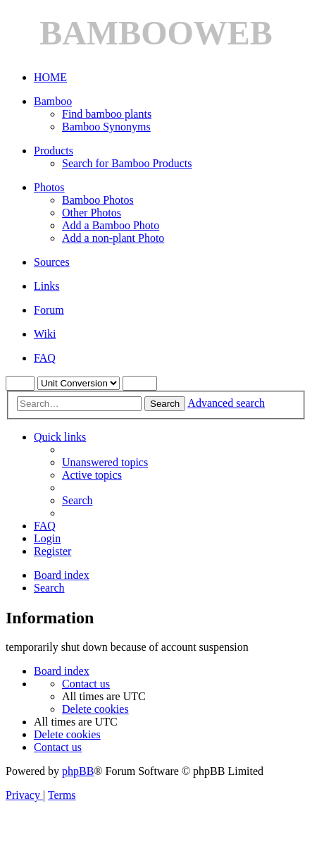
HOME (50, 77)
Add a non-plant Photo (113, 238)
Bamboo (53, 101)
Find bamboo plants (107, 114)
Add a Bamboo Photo (111, 225)
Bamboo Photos (98, 200)
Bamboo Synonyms (106, 127)
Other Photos (92, 213)
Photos (49, 187)
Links (46, 286)
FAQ (45, 358)
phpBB (78, 771)
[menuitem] (105, 462)
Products (54, 151)
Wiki (45, 334)
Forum (49, 310)
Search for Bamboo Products (127, 163)
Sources (52, 262)
